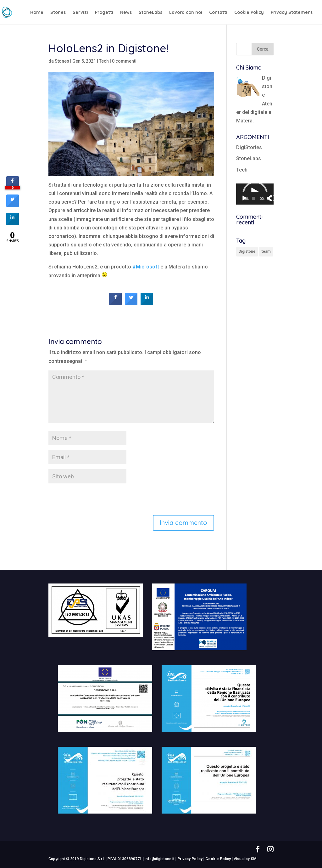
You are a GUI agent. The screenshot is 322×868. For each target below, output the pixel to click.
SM (254, 859)
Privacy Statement (292, 13)
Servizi (80, 13)
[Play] (244, 198)
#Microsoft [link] (146, 267)
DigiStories (249, 147)
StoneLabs (150, 13)
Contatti (218, 13)
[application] (255, 194)
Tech (104, 61)
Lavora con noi (186, 13)
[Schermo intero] (273, 198)
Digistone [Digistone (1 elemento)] (247, 251)
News (126, 13)
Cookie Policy (249, 13)
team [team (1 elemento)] (266, 251)
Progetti (104, 13)
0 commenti (124, 61)
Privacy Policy (190, 859)
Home (37, 13)
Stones (58, 13)
